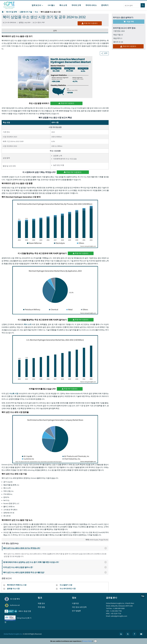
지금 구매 (129, 22)
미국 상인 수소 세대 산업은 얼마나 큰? (56, 567)
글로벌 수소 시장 (13, 589)
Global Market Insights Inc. (13, 634)
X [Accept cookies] (95, 641)
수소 (36, 12)
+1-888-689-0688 (119, 608)
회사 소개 (28, 324)
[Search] (143, 5)
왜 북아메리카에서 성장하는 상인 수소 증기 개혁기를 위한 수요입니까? (56, 562)
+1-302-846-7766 (116, 611)
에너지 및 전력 (11, 12)
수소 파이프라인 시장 (68, 589)
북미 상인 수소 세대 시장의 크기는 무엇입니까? (56, 548)
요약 (55, 31)
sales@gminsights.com (119, 616)
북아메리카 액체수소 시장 (17, 585)
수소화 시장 (14, 394)
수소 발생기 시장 (66, 585)
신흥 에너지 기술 (26, 12)
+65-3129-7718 (116, 613)
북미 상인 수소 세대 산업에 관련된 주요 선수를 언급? (56, 572)
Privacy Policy (87, 641)
